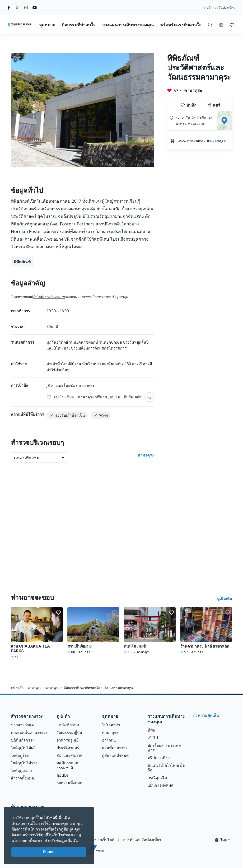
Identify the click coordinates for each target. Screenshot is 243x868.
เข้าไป (153, 738)
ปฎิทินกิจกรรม (23, 740)
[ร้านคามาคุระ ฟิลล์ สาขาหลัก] (206, 631)
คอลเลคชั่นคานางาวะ (29, 733)
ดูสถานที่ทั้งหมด (115, 755)
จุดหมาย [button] (47, 25)
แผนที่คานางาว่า (116, 748)
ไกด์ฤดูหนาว (21, 770)
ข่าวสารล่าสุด (22, 725)
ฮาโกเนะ (110, 740)
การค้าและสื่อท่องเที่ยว (219, 8)
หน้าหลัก (17, 688)
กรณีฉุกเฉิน (157, 778)
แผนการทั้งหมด (161, 785)
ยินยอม (49, 852)
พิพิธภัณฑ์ (22, 262)
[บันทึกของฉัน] (232, 25)
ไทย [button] (221, 840)
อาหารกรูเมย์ (67, 740)
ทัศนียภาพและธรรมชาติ (68, 765)
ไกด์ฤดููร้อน (20, 755)
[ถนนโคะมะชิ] (150, 631)
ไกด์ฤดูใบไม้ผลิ (23, 748)
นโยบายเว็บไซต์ (101, 840)
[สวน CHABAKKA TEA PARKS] (37, 633)
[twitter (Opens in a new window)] (17, 8)
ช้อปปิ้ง (62, 775)
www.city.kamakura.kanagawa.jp (203, 142)
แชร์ (214, 105)
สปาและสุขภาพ (70, 755)
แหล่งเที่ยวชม (68, 725)
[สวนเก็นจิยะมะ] (93, 631)
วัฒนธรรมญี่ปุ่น (69, 733)
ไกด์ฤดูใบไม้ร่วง (24, 763)
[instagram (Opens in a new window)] (26, 8)
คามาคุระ (193, 90)
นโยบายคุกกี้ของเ (26, 840)
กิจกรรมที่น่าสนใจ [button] (79, 25)
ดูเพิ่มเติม (225, 599)
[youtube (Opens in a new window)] (35, 8)
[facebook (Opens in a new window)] (9, 8)
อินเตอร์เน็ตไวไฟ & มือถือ (166, 768)
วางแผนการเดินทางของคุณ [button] (128, 25)
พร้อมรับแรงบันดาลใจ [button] (181, 25)
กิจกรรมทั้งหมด (69, 783)
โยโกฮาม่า (111, 725)
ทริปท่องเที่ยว (159, 758)
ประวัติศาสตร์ (68, 748)
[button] (221, 25)
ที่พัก (151, 730)
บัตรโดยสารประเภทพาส (164, 748)
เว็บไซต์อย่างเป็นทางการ (49, 297)
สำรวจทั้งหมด (22, 778)
